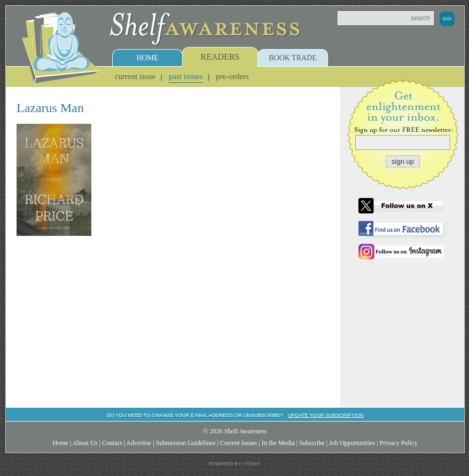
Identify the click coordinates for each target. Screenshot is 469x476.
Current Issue (135, 76)
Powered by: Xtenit (234, 464)
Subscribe (312, 443)
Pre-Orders (232, 76)
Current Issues (239, 443)
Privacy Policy (399, 443)
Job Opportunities (352, 443)
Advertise (139, 443)
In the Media (278, 443)
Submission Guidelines (186, 443)
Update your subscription (326, 415)
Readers (220, 57)
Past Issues (186, 76)
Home (147, 58)
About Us (85, 443)
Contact (112, 443)
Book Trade (293, 58)
